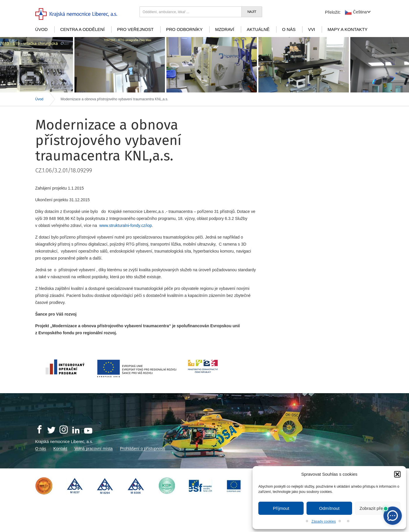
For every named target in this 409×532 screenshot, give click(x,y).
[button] (397, 474)
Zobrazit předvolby (378, 508)
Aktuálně (258, 29)
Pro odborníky (184, 29)
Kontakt (60, 449)
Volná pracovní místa (94, 449)
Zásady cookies (324, 521)
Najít (252, 12)
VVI (311, 29)
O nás (289, 29)
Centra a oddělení (82, 29)
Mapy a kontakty (348, 29)
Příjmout (281, 508)
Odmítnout (329, 508)
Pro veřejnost (135, 29)
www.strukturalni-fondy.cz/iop (126, 225)
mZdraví (225, 29)
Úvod (42, 29)
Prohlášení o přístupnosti (143, 449)
